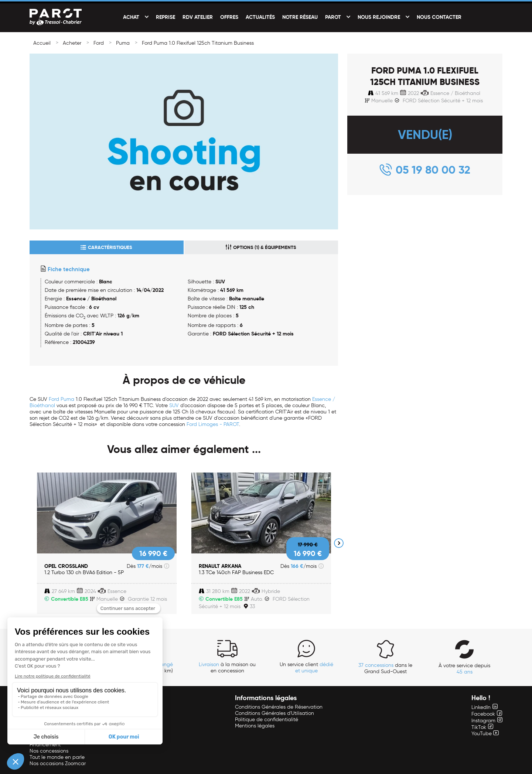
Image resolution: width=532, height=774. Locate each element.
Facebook (487, 714)
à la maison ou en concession (227, 668)
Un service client (306, 668)
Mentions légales (255, 726)
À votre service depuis (464, 669)
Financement (45, 745)
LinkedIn (485, 707)
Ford (99, 43)
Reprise (166, 17)
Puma (123, 43)
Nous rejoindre (379, 17)
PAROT (333, 17)
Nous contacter (439, 17)
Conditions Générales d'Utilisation (274, 713)
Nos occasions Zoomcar (58, 763)
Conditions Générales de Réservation (279, 707)
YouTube (485, 734)
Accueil (42, 43)
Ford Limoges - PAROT (213, 424)
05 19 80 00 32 (433, 170)
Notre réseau (300, 17)
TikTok (482, 727)
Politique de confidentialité (267, 720)
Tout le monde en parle (57, 757)
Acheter (72, 43)
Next (339, 543)
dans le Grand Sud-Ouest (385, 668)
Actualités (260, 17)
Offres (229, 17)
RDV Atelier (198, 17)
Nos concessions (49, 751)
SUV (174, 405)
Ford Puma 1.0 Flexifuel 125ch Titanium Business (198, 43)
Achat (131, 17)
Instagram (487, 721)
